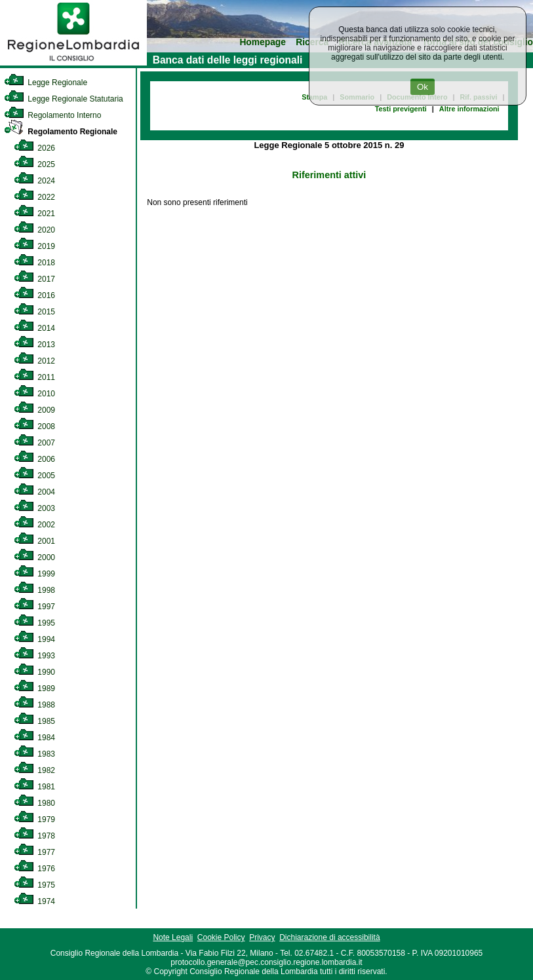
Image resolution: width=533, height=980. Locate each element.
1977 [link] (34, 852)
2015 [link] (34, 312)
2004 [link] (34, 492)
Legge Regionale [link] (46, 83)
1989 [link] (34, 688)
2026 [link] (34, 148)
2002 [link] (34, 525)
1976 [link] (34, 869)
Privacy (262, 937)
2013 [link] (34, 345)
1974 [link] (34, 901)
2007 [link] (34, 443)
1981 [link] (34, 787)
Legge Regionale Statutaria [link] (64, 99)
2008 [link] (34, 426)
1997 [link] (34, 607)
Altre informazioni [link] (469, 109)
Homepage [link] (263, 42)
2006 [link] (34, 459)
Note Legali (173, 937)
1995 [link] (34, 623)
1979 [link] (34, 820)
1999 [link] (34, 574)
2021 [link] (34, 214)
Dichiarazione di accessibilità (329, 937)
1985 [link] (34, 721)
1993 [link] (34, 656)
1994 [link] (34, 639)
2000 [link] (34, 557)
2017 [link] (34, 279)
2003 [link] (34, 508)
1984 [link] (34, 738)
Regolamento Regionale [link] (61, 132)
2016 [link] (34, 295)
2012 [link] (34, 361)
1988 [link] (34, 705)
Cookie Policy (221, 937)
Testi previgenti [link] (401, 109)
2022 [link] (34, 197)
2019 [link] (34, 246)
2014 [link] (34, 328)
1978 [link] (34, 836)
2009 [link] (34, 410)
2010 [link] (34, 394)
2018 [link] (34, 263)
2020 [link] (34, 230)
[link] (73, 63)
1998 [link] (34, 590)
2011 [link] (34, 377)
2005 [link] (34, 476)
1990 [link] (34, 672)
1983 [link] (34, 754)
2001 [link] (34, 541)
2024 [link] (34, 181)
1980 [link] (34, 803)
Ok (423, 87)
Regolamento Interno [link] (52, 115)
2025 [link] (34, 164)
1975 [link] (34, 885)
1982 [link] (34, 770)
